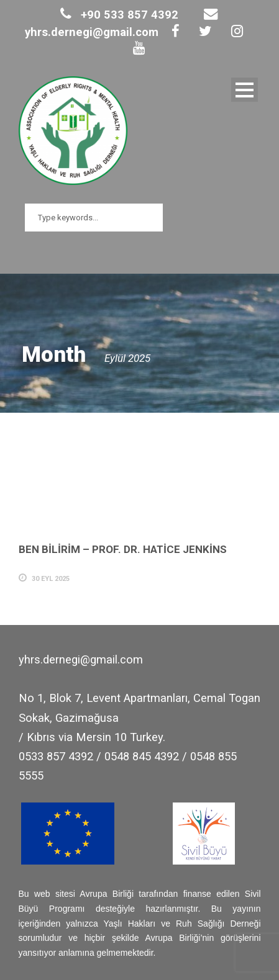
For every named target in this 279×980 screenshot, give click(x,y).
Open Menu (245, 90)
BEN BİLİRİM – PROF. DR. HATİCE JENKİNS (123, 549)
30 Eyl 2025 (51, 579)
